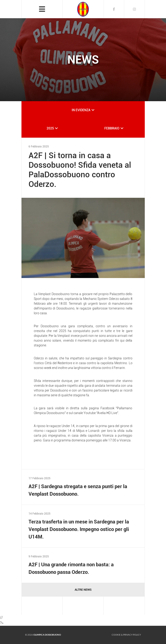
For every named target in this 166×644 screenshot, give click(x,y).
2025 (50, 128)
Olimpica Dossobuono (47, 635)
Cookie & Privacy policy (126, 635)
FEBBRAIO (112, 128)
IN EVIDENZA (81, 110)
